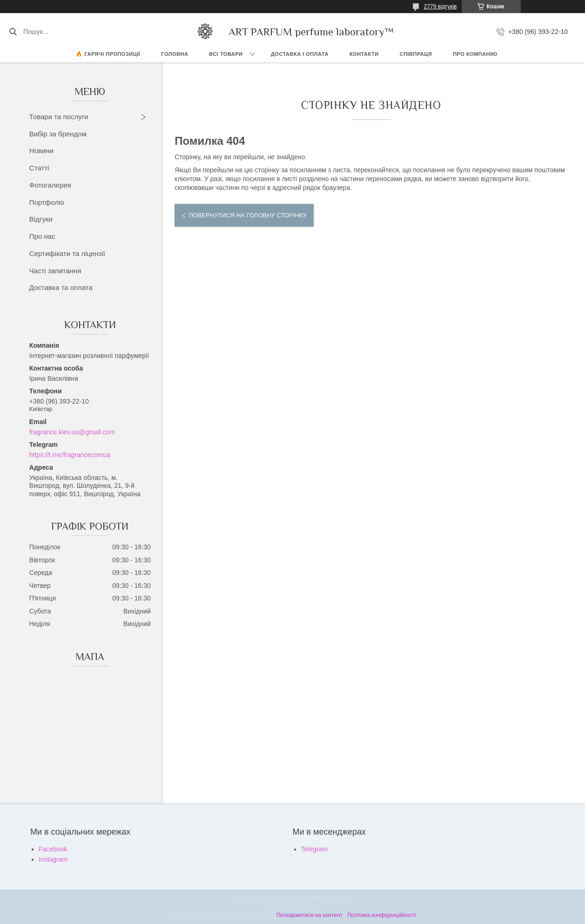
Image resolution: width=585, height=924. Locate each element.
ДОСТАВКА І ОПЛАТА (300, 54)
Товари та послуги (59, 117)
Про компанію (475, 54)
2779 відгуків (440, 7)
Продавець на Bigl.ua (292, 907)
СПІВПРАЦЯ (416, 54)
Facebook (53, 849)
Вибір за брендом (58, 134)
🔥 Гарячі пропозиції (108, 54)
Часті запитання (55, 271)
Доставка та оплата (61, 287)
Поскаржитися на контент (309, 915)
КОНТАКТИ (364, 54)
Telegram (315, 849)
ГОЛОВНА (175, 54)
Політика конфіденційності (382, 915)
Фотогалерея (50, 185)
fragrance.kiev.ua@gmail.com (72, 432)
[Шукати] (13, 32)
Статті (39, 168)
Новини (41, 151)
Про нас (42, 236)
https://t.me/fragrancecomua (70, 455)
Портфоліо (47, 202)
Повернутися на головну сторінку (247, 215)
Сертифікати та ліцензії (67, 253)
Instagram (53, 859)
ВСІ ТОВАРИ (226, 54)
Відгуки (41, 219)
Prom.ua (336, 898)
